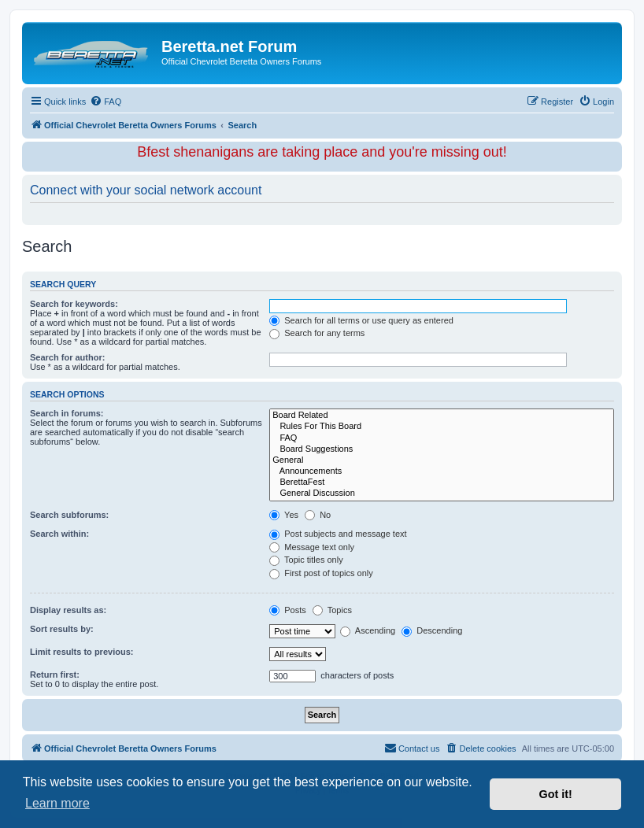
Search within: (59, 534)
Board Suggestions (442, 449)
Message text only (312, 547)
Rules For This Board (442, 427)
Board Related (442, 416)
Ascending (368, 630)
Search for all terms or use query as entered (361, 320)
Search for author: (67, 357)
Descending (432, 630)
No (318, 515)
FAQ (442, 438)
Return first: (55, 675)
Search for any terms (317, 333)
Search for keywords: (74, 304)
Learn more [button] (57, 803)
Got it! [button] (556, 794)
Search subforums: (69, 515)
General (442, 460)
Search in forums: (67, 413)
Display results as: (68, 610)
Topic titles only (306, 560)
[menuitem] (105, 102)
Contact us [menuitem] (412, 748)
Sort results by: (62, 629)
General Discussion (442, 493)
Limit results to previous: (81, 652)
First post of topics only (321, 573)
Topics (332, 610)
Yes (284, 515)
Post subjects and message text (338, 534)
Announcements (442, 471)
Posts (288, 610)
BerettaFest (442, 482)
